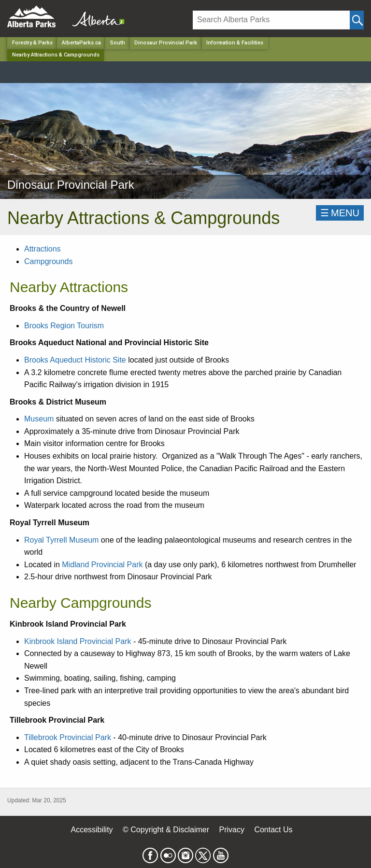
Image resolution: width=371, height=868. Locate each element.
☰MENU (340, 213)
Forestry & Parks (32, 43)
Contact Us (273, 830)
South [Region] (118, 43)
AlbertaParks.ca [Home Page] (81, 43)
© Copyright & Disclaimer (166, 830)
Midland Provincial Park (102, 565)
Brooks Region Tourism (64, 326)
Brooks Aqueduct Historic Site (75, 360)
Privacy (231, 830)
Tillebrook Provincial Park (68, 737)
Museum (39, 419)
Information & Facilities (235, 43)
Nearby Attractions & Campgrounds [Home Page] (56, 55)
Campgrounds (49, 261)
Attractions (43, 249)
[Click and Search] (357, 20)
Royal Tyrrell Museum (61, 540)
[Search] (271, 20)
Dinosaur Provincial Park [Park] (166, 43)
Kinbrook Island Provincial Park (78, 641)
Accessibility (92, 830)
